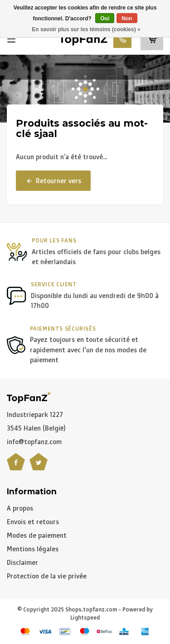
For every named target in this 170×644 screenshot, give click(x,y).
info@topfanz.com (34, 442)
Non (127, 19)
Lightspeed (85, 618)
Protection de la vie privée (47, 576)
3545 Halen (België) (36, 428)
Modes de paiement (37, 535)
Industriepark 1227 (35, 414)
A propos (20, 508)
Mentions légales (33, 549)
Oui (105, 19)
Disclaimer (22, 562)
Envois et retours (33, 522)
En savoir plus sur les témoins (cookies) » (86, 29)
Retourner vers (53, 181)
